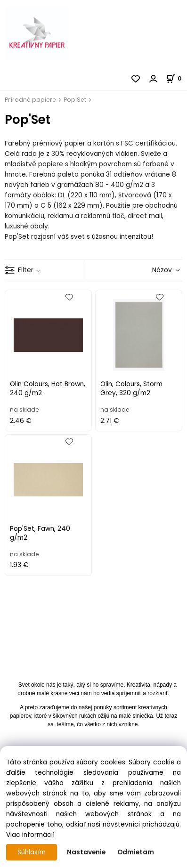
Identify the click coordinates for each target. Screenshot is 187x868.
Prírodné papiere (30, 100)
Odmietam (136, 852)
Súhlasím (32, 852)
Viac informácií (30, 835)
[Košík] (176, 78)
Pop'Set (75, 100)
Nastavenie (86, 852)
